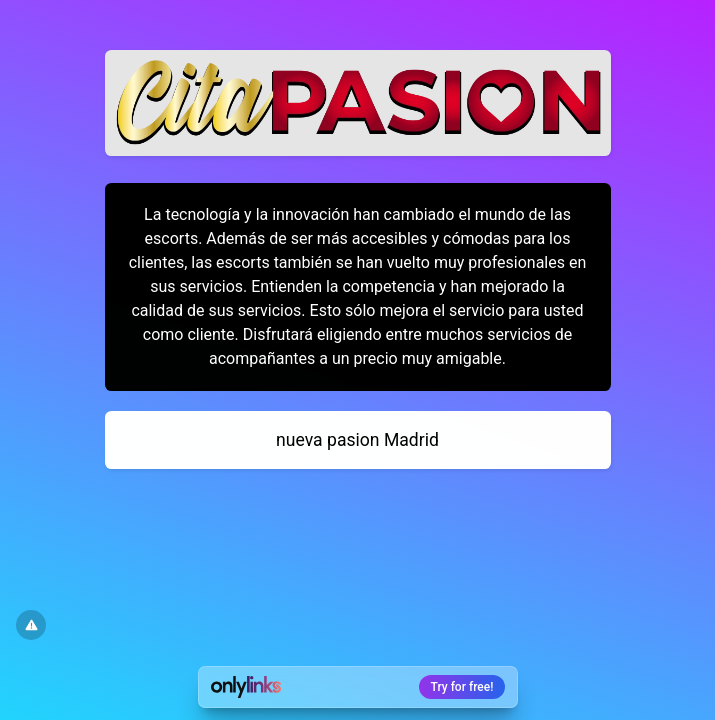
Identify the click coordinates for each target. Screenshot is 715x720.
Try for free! (462, 687)
